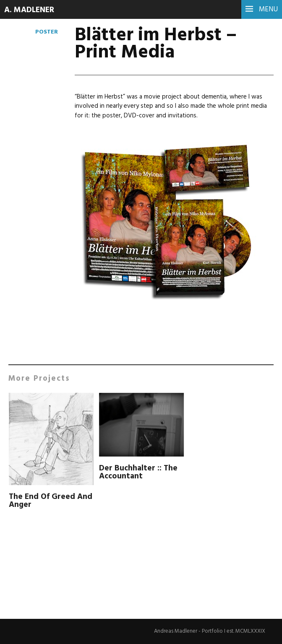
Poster (46, 32)
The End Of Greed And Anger (43, 501)
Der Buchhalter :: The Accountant (139, 472)
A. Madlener (31, 10)
